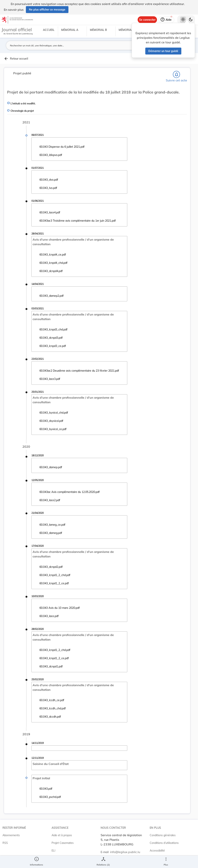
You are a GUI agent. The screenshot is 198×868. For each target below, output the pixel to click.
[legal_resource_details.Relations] (103, 862)
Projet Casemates (63, 843)
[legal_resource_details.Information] (37, 862)
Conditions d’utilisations (164, 843)
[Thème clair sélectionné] (183, 20)
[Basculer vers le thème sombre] (191, 20)
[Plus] (166, 862)
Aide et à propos (62, 835)
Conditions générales (163, 835)
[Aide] (166, 20)
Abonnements (11, 835)
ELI (53, 851)
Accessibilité (157, 851)
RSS (5, 843)
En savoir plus (14, 10)
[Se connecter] (147, 20)
